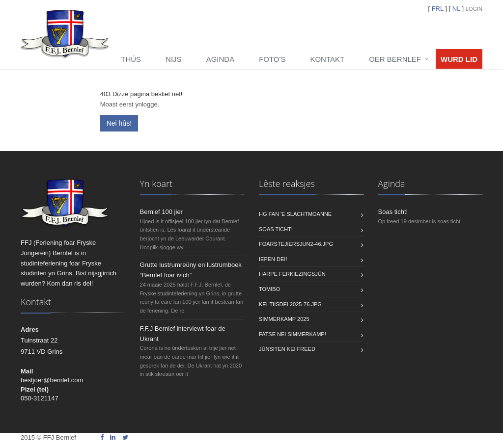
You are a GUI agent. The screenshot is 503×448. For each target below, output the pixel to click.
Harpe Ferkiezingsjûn (292, 274)
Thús (131, 59)
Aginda (221, 59)
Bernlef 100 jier (161, 212)
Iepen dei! (273, 259)
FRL (437, 9)
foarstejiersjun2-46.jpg (296, 244)
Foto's (272, 59)
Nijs (174, 59)
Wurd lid (459, 59)
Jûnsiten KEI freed (287, 349)
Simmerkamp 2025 (284, 319)
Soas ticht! (276, 229)
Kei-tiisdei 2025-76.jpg (290, 304)
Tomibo (269, 289)
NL (456, 9)
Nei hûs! (119, 123)
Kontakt (327, 59)
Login (474, 9)
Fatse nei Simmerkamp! (293, 334)
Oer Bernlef (395, 59)
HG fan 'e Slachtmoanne (295, 214)
